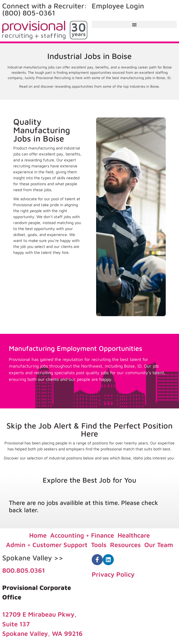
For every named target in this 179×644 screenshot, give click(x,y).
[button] (134, 24)
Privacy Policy (113, 574)
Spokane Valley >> (33, 558)
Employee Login (118, 6)
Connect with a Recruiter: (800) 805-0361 (45, 9)
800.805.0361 (24, 570)
